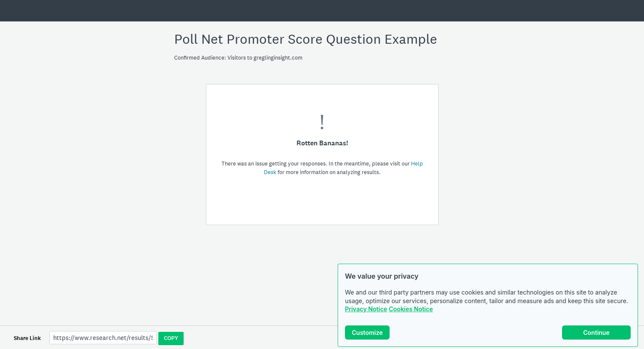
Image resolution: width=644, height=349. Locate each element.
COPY (171, 338)
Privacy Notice (366, 309)
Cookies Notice (411, 309)
